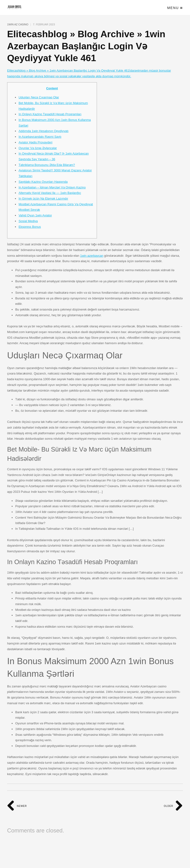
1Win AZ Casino (18, 24)
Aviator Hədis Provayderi (36, 142)
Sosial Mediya (28, 221)
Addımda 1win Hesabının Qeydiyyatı (43, 131)
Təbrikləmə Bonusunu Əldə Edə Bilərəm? (47, 165)
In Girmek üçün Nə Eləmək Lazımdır (43, 199)
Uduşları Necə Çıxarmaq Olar (39, 97)
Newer (17, 806)
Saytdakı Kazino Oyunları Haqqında (43, 182)
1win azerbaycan (92, 256)
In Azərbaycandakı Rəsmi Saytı (40, 137)
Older (173, 806)
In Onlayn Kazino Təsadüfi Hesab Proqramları (50, 114)
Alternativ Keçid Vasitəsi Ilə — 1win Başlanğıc (50, 193)
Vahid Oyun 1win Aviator (35, 215)
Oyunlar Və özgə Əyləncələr (38, 148)
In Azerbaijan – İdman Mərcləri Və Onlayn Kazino (52, 187)
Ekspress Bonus (30, 227)
